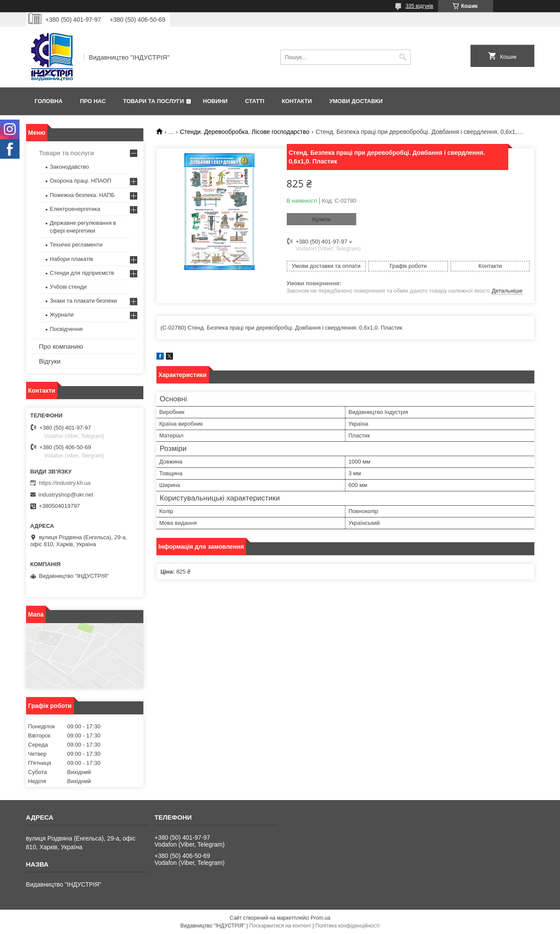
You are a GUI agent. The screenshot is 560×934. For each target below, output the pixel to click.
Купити (321, 219)
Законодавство (70, 167)
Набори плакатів (72, 259)
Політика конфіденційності (348, 926)
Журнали (62, 315)
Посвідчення (66, 329)
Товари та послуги (153, 101)
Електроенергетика (75, 209)
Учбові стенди (68, 287)
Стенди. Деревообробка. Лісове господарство (245, 132)
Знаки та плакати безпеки (84, 301)
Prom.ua (320, 918)
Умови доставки (356, 101)
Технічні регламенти (76, 245)
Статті (255, 101)
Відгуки (50, 361)
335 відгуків (419, 6)
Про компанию (61, 346)
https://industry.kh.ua (65, 483)
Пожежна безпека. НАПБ (83, 195)
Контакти (297, 101)
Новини (215, 101)
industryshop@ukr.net (66, 495)
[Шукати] (403, 57)
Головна (49, 101)
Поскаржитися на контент (280, 926)
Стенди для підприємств (82, 273)
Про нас (93, 101)
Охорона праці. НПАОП (81, 181)
